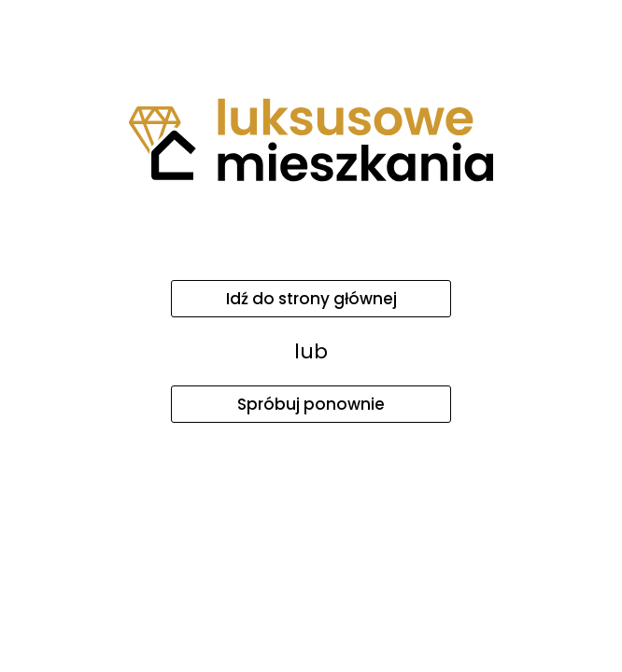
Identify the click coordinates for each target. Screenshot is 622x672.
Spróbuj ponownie (311, 404)
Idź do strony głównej (311, 299)
